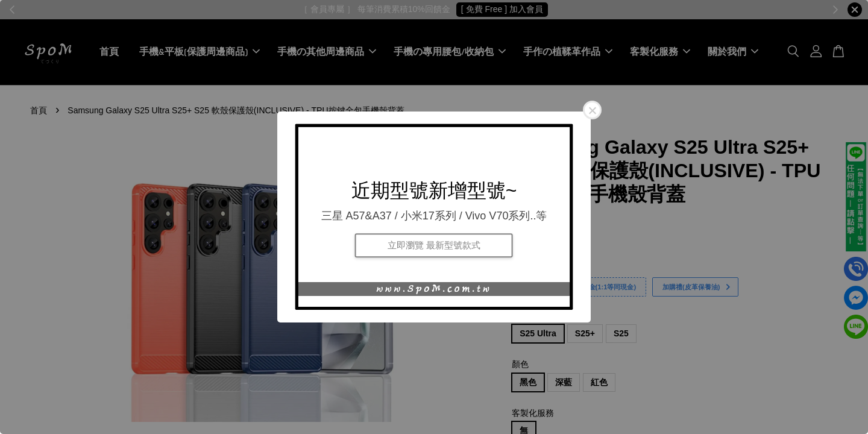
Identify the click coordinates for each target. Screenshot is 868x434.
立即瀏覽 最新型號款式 (434, 245)
